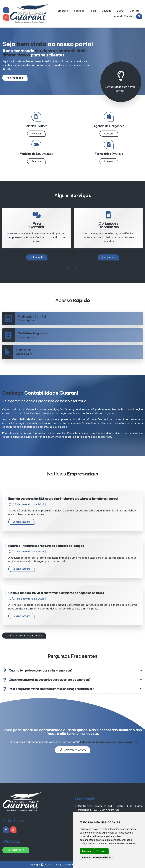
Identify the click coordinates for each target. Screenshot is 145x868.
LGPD (120, 11)
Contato (135, 11)
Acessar (36, 134)
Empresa (63, 11)
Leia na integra (21, 522)
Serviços (79, 11)
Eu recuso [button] (101, 851)
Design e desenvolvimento (68, 865)
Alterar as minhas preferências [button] (97, 857)
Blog (93, 11)
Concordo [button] (87, 851)
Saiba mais (37, 257)
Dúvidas (106, 11)
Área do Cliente (123, 16)
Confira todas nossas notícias (24, 636)
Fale (15, 78)
